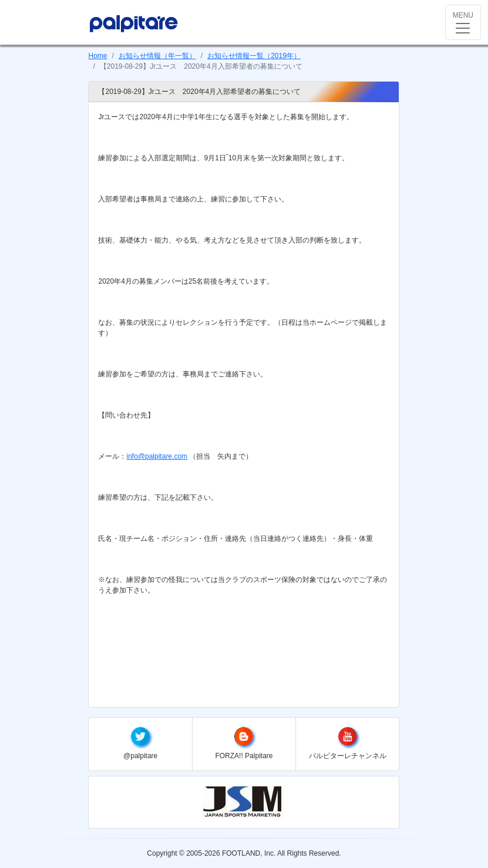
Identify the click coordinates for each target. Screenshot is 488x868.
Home (97, 56)
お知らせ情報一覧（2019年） (254, 56)
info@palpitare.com (157, 456)
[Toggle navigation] (463, 22)
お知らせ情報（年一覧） (157, 56)
